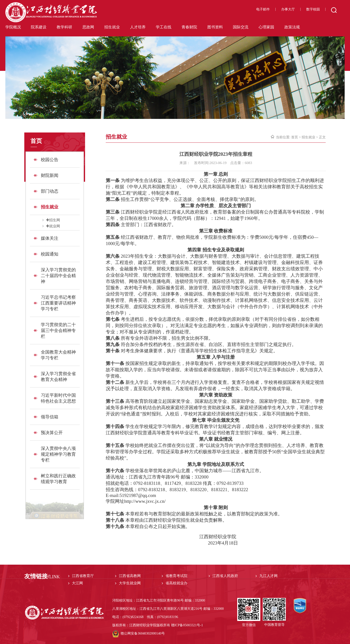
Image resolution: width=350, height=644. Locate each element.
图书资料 (215, 27)
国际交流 (241, 27)
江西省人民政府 (225, 576)
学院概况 (13, 27)
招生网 (55, 220)
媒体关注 (50, 238)
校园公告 (50, 160)
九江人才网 (268, 576)
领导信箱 (50, 417)
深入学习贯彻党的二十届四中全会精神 (58, 276)
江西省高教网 (130, 576)
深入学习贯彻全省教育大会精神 (58, 377)
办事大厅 (288, 9)
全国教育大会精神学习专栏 (58, 355)
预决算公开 (52, 433)
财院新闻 (50, 175)
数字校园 (313, 9)
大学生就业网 (130, 583)
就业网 (55, 226)
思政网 (88, 27)
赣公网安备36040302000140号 (139, 633)
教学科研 (64, 27)
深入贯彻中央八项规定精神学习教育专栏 (58, 454)
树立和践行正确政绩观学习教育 (58, 479)
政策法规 (292, 27)
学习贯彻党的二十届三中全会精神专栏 (58, 330)
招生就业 (112, 27)
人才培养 (138, 27)
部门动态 (50, 191)
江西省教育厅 (83, 576)
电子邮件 (263, 9)
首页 (295, 137)
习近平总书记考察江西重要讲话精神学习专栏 (58, 303)
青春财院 (189, 27)
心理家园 (266, 27)
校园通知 (50, 254)
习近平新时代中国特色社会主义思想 (58, 398)
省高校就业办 (176, 583)
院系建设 (39, 27)
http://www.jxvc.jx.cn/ (145, 501)
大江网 (77, 583)
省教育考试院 (176, 576)
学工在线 (164, 27)
